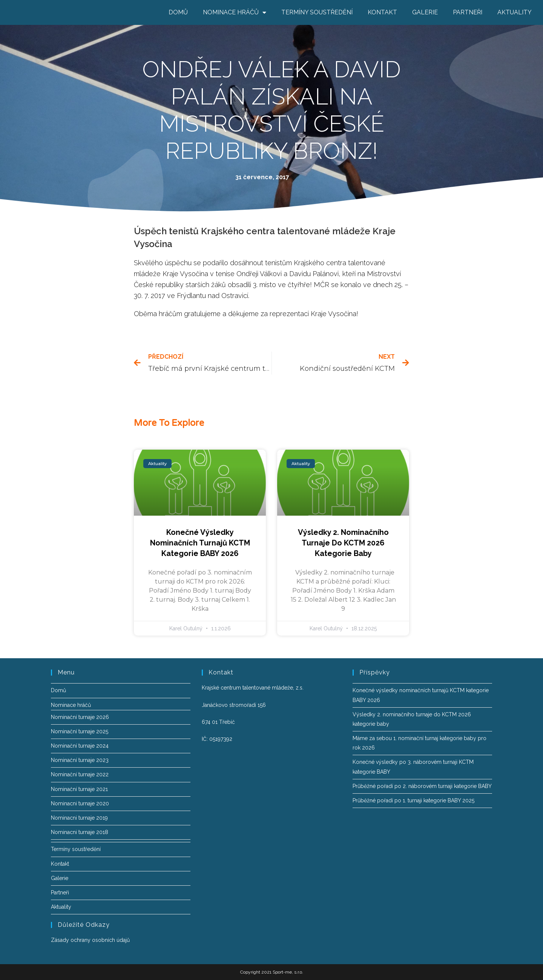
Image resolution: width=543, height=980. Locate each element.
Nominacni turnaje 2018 (80, 832)
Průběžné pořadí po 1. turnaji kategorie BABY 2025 (413, 800)
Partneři (468, 12)
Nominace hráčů (235, 12)
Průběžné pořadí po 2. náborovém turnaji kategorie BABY (422, 786)
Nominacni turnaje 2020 (80, 803)
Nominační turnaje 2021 (79, 789)
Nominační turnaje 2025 (80, 731)
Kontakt (382, 12)
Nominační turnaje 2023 (80, 760)
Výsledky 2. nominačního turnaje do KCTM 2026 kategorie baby (343, 543)
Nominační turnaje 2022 (80, 774)
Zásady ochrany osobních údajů (90, 940)
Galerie (425, 12)
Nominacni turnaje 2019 (79, 818)
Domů (178, 12)
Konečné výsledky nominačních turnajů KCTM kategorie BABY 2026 (200, 543)
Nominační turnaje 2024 (80, 746)
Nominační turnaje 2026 (80, 717)
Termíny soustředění (317, 12)
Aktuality (515, 12)
